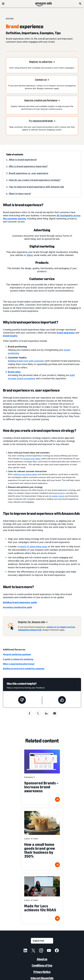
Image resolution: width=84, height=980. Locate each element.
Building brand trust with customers (26, 361)
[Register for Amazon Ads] (33, 622)
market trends (58, 496)
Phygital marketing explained (17, 654)
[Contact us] (42, 80)
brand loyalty (10, 336)
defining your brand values (25, 474)
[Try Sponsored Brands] (42, 121)
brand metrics (59, 493)
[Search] (80, 4)
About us (42, 959)
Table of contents (15, 154)
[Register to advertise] (42, 62)
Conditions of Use (42, 965)
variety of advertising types (33, 546)
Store (30, 255)
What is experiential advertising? (19, 664)
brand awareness (66, 333)
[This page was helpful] (62, 700)
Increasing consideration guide (18, 607)
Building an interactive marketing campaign (24, 669)
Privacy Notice (42, 972)
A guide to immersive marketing (18, 659)
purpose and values (32, 459)
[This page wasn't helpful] (22, 700)
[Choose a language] (42, 941)
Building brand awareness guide (20, 602)
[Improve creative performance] (42, 100)
